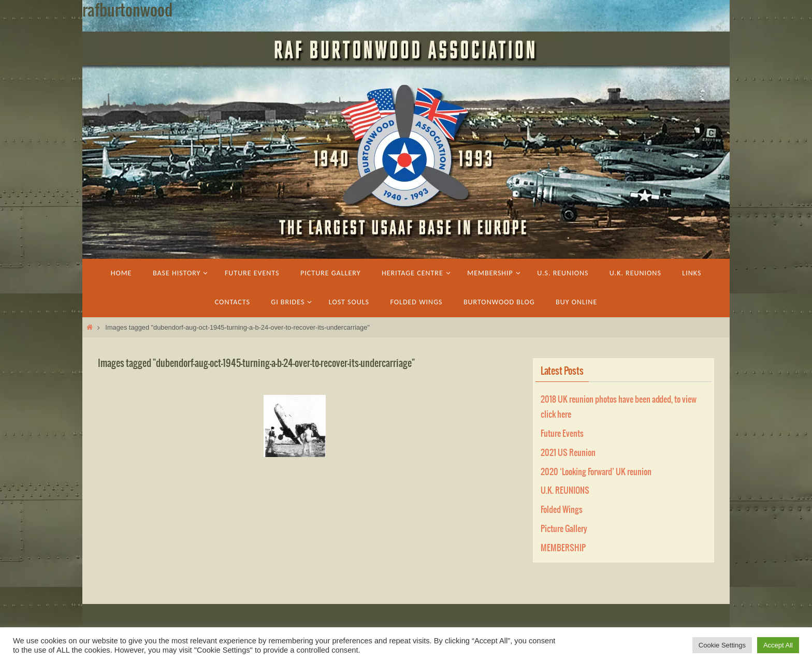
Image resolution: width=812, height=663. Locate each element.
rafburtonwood (127, 11)
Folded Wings (562, 510)
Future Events (562, 434)
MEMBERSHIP (563, 548)
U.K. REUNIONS (565, 491)
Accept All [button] (778, 645)
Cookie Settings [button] (722, 645)
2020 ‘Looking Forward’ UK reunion (596, 472)
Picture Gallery (564, 529)
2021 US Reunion (568, 453)
